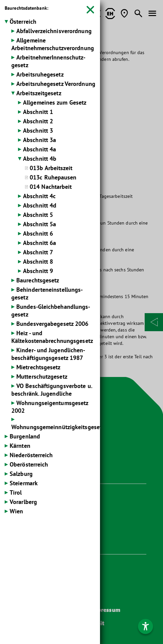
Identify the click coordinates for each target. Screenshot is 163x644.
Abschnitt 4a (39, 149)
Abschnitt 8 (38, 262)
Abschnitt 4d (40, 205)
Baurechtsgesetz (38, 280)
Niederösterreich (31, 455)
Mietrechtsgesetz (38, 367)
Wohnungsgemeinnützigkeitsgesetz (58, 427)
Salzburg (21, 474)
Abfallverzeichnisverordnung (54, 31)
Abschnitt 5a (39, 224)
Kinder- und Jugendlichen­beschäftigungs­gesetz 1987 (48, 354)
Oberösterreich (29, 464)
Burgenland (25, 436)
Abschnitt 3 (38, 131)
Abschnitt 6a (39, 243)
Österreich (23, 22)
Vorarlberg (23, 502)
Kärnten (20, 446)
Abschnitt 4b (40, 159)
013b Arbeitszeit (51, 168)
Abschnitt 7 (38, 252)
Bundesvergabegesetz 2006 (52, 324)
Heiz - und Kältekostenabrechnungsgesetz (52, 337)
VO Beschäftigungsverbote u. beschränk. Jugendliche (52, 390)
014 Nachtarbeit (51, 187)
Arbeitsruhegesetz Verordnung (56, 84)
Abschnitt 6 (38, 233)
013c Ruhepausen (53, 177)
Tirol (16, 492)
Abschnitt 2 (38, 121)
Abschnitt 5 (38, 215)
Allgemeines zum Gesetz (55, 102)
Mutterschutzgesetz (42, 376)
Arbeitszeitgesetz (39, 93)
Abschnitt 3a (39, 140)
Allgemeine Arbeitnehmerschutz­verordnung (53, 44)
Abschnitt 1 (38, 112)
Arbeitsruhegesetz (40, 74)
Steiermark (24, 483)
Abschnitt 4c (39, 196)
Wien (16, 511)
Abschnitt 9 (38, 271)
